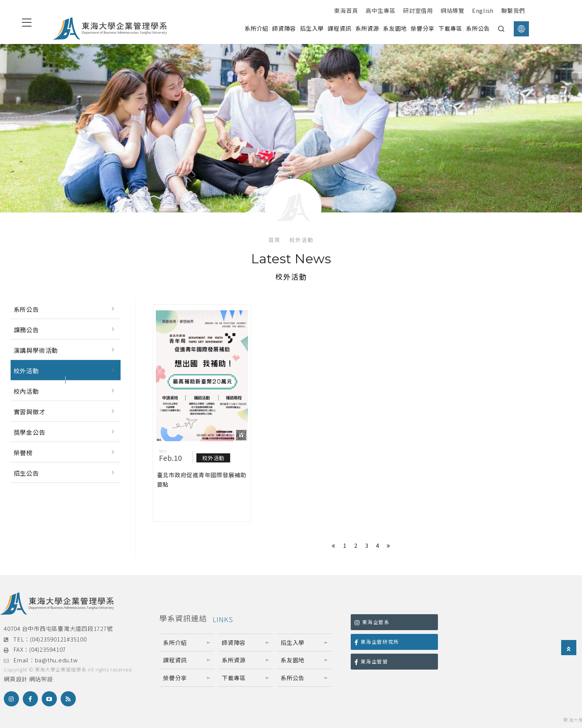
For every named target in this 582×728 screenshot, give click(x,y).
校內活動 (26, 391)
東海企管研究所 (377, 642)
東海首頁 (346, 10)
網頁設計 (16, 679)
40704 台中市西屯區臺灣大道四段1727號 (58, 628)
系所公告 (26, 309)
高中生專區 (380, 10)
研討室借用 (418, 10)
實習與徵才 (30, 412)
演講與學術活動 (36, 350)
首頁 (275, 240)
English (483, 10)
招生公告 (26, 473)
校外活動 (26, 371)
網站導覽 (453, 10)
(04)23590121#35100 (58, 639)
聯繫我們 (513, 10)
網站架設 (41, 679)
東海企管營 (371, 661)
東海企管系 (372, 622)
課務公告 (26, 330)
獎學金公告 (30, 432)
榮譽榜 (23, 453)
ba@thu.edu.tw (56, 660)
